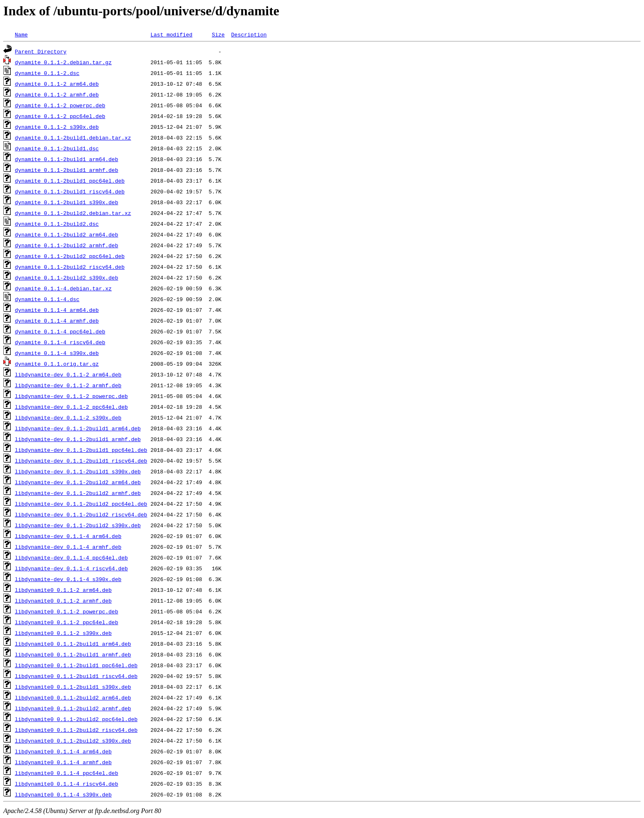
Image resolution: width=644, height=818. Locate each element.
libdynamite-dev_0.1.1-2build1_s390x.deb (78, 471)
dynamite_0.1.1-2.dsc (47, 73)
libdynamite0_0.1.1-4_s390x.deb (63, 794)
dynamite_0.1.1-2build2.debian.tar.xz (73, 213)
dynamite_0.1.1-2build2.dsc (57, 224)
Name (21, 34)
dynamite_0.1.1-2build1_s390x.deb (67, 202)
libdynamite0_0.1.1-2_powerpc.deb (67, 611)
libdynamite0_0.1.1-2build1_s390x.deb (73, 687)
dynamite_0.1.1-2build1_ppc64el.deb (70, 181)
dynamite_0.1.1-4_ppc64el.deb (60, 331)
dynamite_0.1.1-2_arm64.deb (57, 84)
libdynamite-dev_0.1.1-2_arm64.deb (68, 374)
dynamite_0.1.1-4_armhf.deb (57, 321)
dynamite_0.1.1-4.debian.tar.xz (63, 288)
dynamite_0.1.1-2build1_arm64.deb (67, 159)
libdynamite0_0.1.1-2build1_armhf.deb (73, 654)
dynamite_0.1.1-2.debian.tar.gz (63, 62)
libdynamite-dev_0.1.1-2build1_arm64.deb (78, 428)
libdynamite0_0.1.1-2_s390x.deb (63, 633)
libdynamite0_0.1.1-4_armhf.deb (63, 762)
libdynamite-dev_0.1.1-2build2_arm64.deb (78, 482)
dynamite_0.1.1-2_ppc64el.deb (60, 116)
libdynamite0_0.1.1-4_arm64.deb (63, 751)
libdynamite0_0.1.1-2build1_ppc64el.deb (76, 665)
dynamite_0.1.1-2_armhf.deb (57, 94)
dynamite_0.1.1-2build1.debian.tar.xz (73, 138)
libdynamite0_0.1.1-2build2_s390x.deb (73, 741)
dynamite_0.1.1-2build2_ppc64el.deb (70, 256)
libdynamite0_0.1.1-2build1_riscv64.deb (76, 676)
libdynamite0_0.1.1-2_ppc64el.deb (67, 622)
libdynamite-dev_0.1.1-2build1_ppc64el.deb (81, 450)
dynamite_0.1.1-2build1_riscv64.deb (70, 191)
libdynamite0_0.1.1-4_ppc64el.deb (67, 773)
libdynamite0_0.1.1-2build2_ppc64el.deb (76, 719)
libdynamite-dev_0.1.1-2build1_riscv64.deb (81, 461)
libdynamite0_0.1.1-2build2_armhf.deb (73, 708)
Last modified (171, 34)
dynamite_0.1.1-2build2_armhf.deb (67, 245)
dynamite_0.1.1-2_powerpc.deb (60, 105)
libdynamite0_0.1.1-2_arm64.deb (63, 590)
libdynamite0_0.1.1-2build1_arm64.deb (73, 644)
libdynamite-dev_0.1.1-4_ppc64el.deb (71, 557)
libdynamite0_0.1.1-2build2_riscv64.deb (76, 730)
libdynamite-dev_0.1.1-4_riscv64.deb (71, 568)
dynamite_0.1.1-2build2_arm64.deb (67, 234)
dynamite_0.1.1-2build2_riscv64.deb (70, 267)
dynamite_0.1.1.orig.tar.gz (57, 364)
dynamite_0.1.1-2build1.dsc (57, 148)
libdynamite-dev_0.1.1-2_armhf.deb (68, 385)
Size (218, 34)
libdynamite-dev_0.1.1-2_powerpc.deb (71, 396)
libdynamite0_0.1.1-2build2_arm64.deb (73, 697)
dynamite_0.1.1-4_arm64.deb (57, 310)
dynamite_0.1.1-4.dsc (47, 299)
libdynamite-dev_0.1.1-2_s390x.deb (68, 417)
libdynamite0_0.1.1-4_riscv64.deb (67, 784)
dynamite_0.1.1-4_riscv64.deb (60, 342)
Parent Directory (41, 51)
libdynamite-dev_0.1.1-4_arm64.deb (68, 536)
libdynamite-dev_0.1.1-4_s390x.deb (68, 579)
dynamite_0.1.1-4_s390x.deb (57, 353)
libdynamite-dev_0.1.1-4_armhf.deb (68, 547)
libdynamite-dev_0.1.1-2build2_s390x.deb (78, 525)
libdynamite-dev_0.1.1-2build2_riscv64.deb (81, 514)
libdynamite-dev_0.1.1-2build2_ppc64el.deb (81, 504)
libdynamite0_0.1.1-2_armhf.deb (63, 601)
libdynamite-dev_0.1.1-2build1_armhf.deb (78, 439)
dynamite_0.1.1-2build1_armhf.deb (67, 170)
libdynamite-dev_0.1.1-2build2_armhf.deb (78, 493)
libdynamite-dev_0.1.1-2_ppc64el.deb (71, 407)
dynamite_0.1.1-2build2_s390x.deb (67, 277)
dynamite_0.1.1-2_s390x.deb (57, 127)
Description (249, 34)
